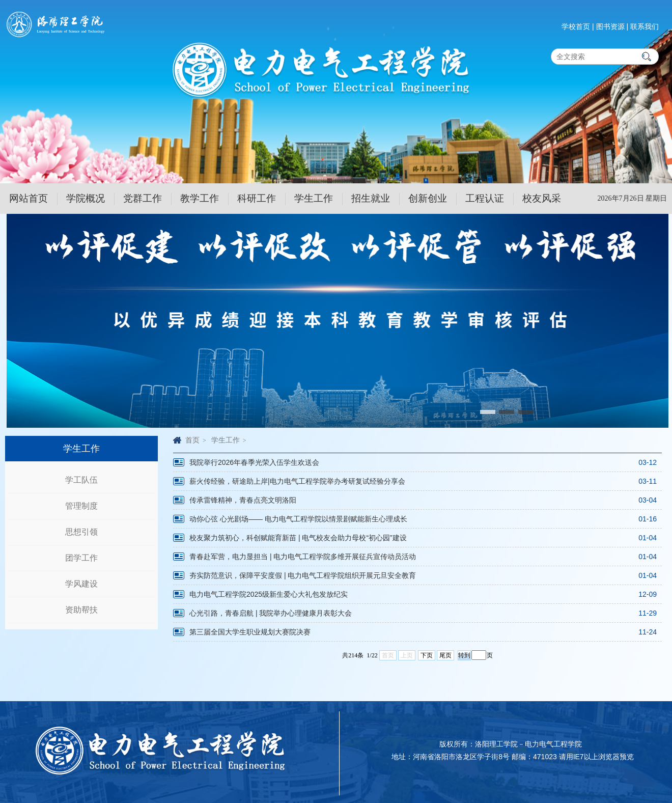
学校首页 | (578, 26)
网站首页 (29, 198)
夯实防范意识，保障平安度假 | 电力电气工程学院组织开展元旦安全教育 (303, 575)
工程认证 (485, 198)
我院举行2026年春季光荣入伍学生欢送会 (254, 462)
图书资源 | (612, 26)
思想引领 (81, 532)
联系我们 (645, 26)
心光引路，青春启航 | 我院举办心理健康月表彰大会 (271, 613)
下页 (427, 655)
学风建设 (81, 584)
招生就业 (371, 198)
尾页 (445, 655)
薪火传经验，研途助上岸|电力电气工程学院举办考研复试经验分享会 (297, 481)
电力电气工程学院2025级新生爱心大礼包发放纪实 (269, 594)
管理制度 (81, 506)
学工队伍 (81, 480)
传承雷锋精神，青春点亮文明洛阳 (243, 500)
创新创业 (428, 198)
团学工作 (81, 558)
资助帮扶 (81, 610)
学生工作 (314, 198)
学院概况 (86, 198)
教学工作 (200, 198)
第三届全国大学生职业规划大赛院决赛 (250, 632)
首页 (192, 440)
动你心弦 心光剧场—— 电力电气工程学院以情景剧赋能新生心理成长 (298, 519)
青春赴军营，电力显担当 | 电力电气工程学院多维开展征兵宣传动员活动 (303, 557)
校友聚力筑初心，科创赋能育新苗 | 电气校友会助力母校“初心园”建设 (298, 538)
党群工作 (143, 198)
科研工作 (257, 198)
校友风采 (542, 198)
